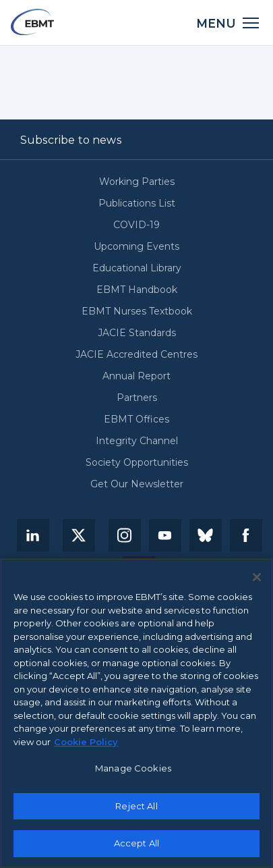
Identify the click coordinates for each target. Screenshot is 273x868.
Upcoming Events (136, 246)
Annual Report (136, 376)
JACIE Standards (137, 333)
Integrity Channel (137, 441)
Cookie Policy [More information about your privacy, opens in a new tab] (86, 742)
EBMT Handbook (137, 290)
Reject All (136, 807)
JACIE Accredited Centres (136, 354)
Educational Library (137, 268)
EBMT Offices (136, 419)
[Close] (257, 578)
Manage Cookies (133, 769)
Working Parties (137, 182)
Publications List (137, 203)
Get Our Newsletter (137, 484)
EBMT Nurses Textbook (137, 311)
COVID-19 (136, 225)
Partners (137, 398)
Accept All (136, 844)
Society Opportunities (137, 462)
